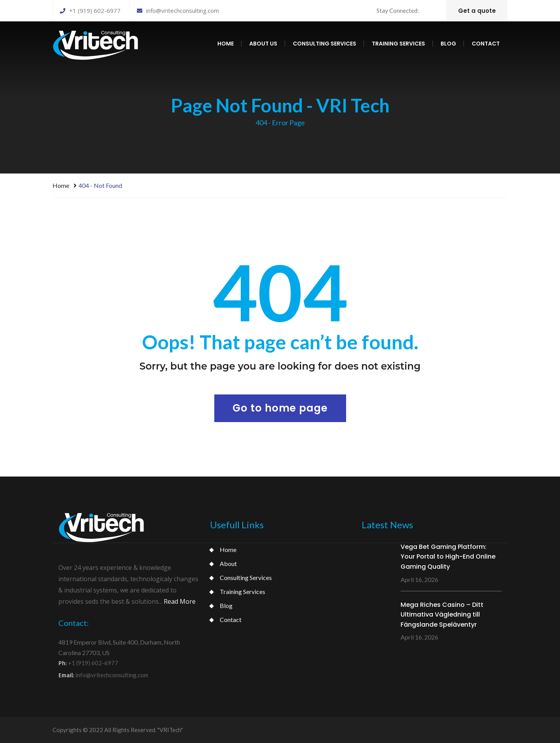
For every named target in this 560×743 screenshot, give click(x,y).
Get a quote (477, 11)
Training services (398, 44)
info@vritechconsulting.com (178, 11)
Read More (180, 601)
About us (263, 44)
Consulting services (325, 44)
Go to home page (280, 408)
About (228, 563)
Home (226, 44)
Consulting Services (246, 577)
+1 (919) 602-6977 (90, 11)
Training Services (242, 591)
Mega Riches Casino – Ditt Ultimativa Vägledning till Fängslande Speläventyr (442, 615)
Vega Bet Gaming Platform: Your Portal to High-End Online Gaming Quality (448, 557)
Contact (486, 44)
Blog (448, 44)
